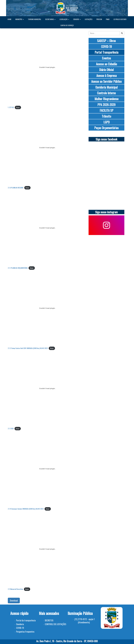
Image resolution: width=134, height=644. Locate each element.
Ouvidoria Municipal (107, 87)
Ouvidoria (20, 624)
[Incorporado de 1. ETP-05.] (47, 67)
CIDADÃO (77, 19)
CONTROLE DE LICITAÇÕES (56, 624)
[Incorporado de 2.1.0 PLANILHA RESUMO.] (47, 148)
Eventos (106, 58)
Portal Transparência (107, 52)
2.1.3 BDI (11, 428)
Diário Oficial (106, 70)
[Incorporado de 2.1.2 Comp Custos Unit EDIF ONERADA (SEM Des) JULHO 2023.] (47, 308)
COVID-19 (106, 46)
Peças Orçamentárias (106, 128)
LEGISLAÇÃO (64, 19)
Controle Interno (106, 93)
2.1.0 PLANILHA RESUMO (16, 188)
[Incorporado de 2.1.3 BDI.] (47, 389)
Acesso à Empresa (107, 75)
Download (14, 601)
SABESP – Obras (106, 41)
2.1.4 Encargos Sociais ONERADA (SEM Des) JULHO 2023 (26, 509)
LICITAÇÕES (89, 19)
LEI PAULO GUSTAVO (120, 19)
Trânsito (106, 116)
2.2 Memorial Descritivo (15, 589)
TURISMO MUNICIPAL (35, 19)
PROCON (99, 19)
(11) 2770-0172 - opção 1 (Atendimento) (85, 621)
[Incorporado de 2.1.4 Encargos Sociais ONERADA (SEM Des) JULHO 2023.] (47, 469)
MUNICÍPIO (20, 19)
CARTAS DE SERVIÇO (67, 25)
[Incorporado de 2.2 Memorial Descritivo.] (47, 549)
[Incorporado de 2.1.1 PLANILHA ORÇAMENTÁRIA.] (47, 228)
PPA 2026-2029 (106, 105)
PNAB (108, 19)
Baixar (18, 107)
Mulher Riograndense (107, 99)
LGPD (107, 122)
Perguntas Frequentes (25, 632)
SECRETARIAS (50, 19)
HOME (9, 19)
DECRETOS (49, 620)
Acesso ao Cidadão (107, 64)
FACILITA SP (107, 110)
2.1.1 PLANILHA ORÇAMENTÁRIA (18, 268)
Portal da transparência (26, 620)
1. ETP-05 (11, 107)
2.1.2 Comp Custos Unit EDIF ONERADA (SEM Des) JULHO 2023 (28, 348)
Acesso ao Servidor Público (106, 81)
